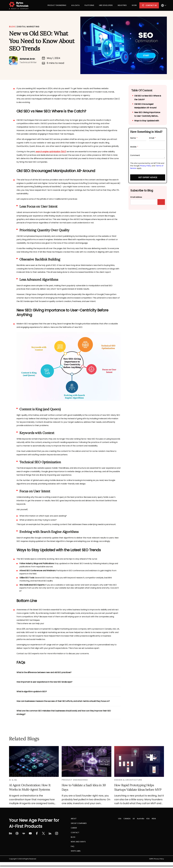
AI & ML (13, 780)
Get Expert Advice (148, 177)
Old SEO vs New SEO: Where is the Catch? (148, 98)
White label (76, 851)
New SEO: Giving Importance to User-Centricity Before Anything (147, 114)
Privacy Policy (146, 166)
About (74, 819)
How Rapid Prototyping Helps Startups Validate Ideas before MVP (138, 787)
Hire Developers (106, 5)
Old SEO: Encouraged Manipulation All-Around (145, 106)
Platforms (89, 5)
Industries (122, 5)
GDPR (151, 859)
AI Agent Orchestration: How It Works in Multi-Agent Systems (30, 787)
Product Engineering (57, 5)
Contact (75, 833)
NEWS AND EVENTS (78, 842)
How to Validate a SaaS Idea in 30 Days (84, 787)
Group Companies (79, 823)
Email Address (136, 197)
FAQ (73, 846)
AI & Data (75, 5)
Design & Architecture (128, 780)
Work (134, 5)
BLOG (12, 27)
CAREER (74, 828)
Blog (73, 837)
